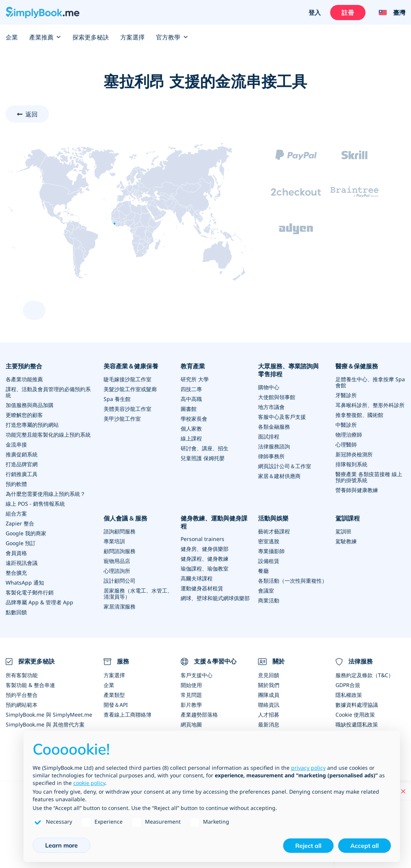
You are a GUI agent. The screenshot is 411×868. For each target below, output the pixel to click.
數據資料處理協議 (357, 705)
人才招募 (269, 715)
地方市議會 (271, 407)
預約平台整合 (22, 695)
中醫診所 (346, 425)
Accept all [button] (365, 846)
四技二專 (191, 389)
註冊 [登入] (348, 13)
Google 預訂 (21, 543)
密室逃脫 (269, 541)
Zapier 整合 (20, 523)
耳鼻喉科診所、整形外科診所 (370, 405)
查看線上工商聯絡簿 (128, 715)
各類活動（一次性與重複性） (293, 581)
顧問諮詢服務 (120, 551)
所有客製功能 (22, 675)
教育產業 (193, 366)
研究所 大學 (195, 379)
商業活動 (269, 600)
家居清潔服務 (120, 606)
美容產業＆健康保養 (131, 366)
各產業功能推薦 (24, 379)
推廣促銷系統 (22, 454)
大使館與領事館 (277, 397)
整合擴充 (16, 573)
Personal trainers (202, 539)
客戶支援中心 (197, 675)
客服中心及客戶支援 (282, 417)
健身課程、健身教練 (205, 559)
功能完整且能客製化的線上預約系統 (48, 435)
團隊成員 (269, 695)
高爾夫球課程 (197, 578)
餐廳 (263, 571)
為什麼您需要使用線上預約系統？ (46, 494)
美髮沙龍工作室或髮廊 (130, 389)
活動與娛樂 (273, 518)
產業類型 (114, 695)
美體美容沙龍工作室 (128, 409)
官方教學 (172, 37)
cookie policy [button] (89, 783)
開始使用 (191, 685)
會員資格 (16, 553)
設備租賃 (269, 561)
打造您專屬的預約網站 (32, 425)
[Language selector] (389, 13)
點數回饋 (16, 612)
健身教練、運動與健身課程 (214, 522)
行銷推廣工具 (22, 474)
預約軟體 (16, 484)
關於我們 (269, 685)
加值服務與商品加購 (30, 405)
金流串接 (16, 444)
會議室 (266, 590)
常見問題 (191, 695)
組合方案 (16, 513)
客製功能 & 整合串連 (30, 685)
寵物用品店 (117, 561)
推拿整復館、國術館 (359, 415)
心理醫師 (346, 444)
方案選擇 (132, 37)
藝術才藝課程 (274, 531)
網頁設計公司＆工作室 (285, 466)
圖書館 (189, 409)
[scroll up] (34, 310)
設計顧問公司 (120, 581)
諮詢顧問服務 (120, 531)
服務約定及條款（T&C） (365, 675)
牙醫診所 (346, 395)
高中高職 (191, 399)
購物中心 (269, 387)
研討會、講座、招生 (205, 448)
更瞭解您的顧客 (24, 415)
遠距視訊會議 (22, 563)
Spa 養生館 (117, 399)
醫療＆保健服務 (357, 366)
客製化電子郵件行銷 (30, 592)
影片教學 (191, 705)
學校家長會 (194, 419)
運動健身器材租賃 (202, 588)
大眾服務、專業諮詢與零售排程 (288, 370)
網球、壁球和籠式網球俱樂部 (215, 598)
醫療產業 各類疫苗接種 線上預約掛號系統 (369, 477)
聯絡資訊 (269, 705)
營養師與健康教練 (357, 490)
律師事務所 (271, 456)
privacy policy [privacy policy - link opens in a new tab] (308, 768)
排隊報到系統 (351, 464)
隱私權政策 (349, 695)
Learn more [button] (61, 845)
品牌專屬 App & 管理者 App (39, 602)
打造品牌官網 (22, 464)
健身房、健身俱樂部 (205, 549)
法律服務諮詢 (274, 446)
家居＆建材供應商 (279, 476)
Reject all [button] (308, 846)
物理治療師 (349, 435)
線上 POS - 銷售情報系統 (35, 504)
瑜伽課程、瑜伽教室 (205, 568)
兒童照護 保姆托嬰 (203, 458)
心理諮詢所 (117, 571)
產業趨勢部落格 (199, 715)
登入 (315, 13)
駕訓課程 (348, 518)
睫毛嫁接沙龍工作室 (128, 379)
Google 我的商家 (26, 533)
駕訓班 (343, 531)
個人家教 (191, 428)
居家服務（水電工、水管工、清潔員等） (138, 594)
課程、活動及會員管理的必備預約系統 (48, 392)
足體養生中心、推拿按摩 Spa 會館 (370, 382)
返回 (31, 114)
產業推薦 (45, 37)
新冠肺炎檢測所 (354, 454)
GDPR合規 (348, 685)
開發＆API (116, 705)
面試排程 (269, 436)
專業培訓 (114, 541)
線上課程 (191, 438)
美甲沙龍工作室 (122, 419)
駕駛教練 (346, 541)
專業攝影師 (271, 551)
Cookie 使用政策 (355, 715)
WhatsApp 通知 (25, 583)
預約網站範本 (22, 705)
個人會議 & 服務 (125, 518)
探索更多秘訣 (91, 37)
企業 (12, 37)
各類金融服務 (274, 427)
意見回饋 (269, 675)
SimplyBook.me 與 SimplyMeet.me (49, 715)
